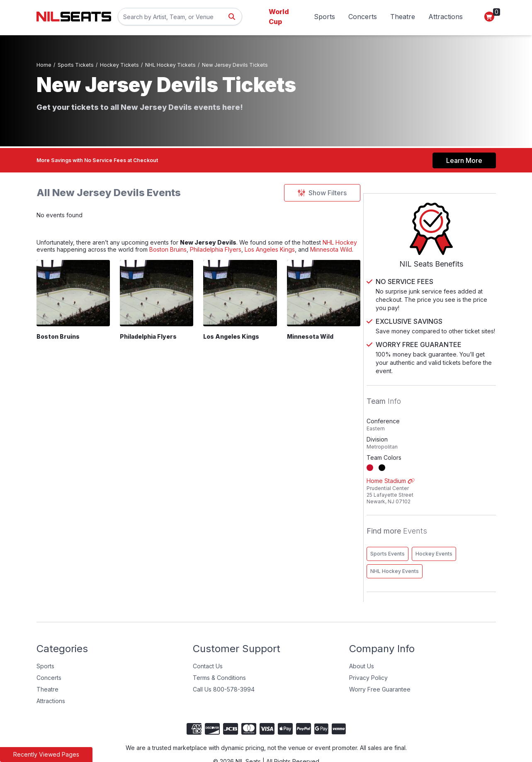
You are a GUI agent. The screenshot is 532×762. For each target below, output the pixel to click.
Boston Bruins (233, 255)
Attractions (446, 17)
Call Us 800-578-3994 (224, 667)
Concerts (363, 17)
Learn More (464, 157)
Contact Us (208, 644)
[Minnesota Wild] (329, 310)
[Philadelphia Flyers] (159, 310)
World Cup (279, 17)
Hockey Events (461, 532)
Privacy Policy (368, 656)
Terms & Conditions (219, 656)
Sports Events (414, 532)
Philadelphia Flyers (289, 255)
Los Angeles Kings (238, 355)
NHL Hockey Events (421, 549)
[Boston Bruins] (74, 310)
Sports (324, 17)
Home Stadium (445, 469)
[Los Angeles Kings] (244, 310)
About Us (362, 644)
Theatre (403, 17)
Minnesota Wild (95, 265)
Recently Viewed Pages (46, 754)
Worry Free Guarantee (380, 667)
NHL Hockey (57, 255)
